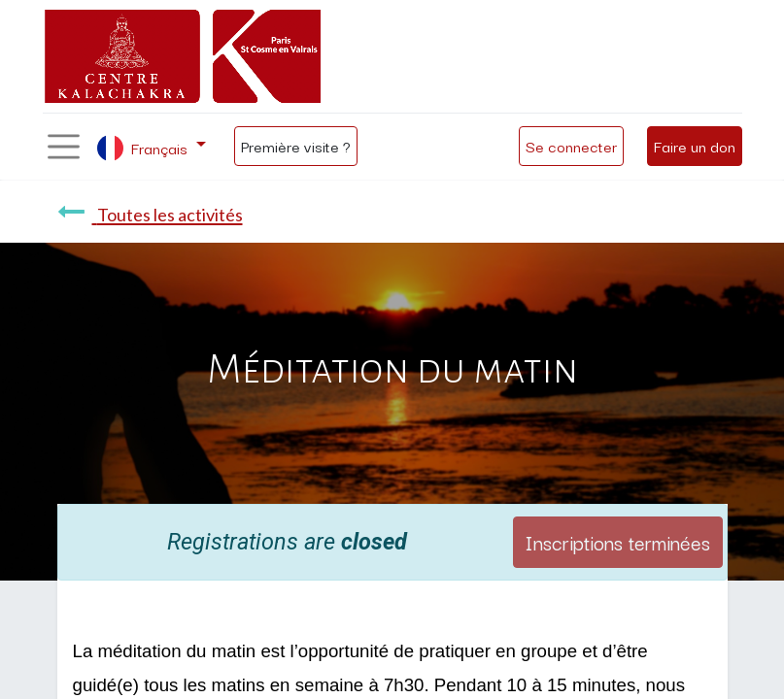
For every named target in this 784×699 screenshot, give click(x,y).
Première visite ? (296, 146)
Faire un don (695, 146)
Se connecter (571, 146)
